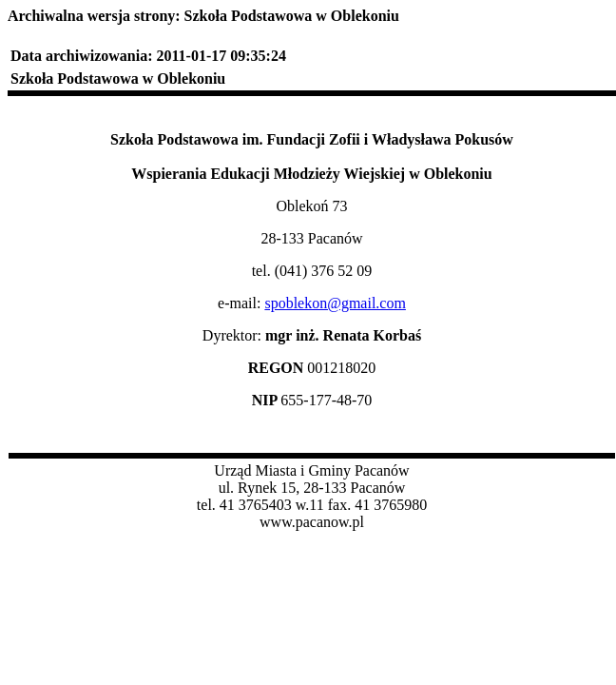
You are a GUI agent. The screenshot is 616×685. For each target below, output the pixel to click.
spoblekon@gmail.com (335, 303)
